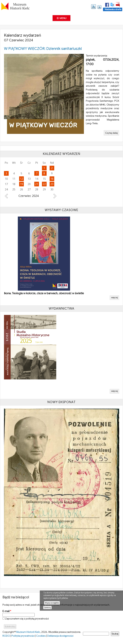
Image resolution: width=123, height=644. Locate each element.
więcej (115, 297)
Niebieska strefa (113, 9)
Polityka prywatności (23, 636)
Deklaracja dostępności (60, 636)
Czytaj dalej (112, 133)
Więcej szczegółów (52, 603)
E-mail (7, 611)
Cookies (41, 636)
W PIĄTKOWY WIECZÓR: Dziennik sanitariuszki (43, 49)
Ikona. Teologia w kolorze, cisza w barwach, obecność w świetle (44, 293)
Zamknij (47, 607)
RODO (6, 636)
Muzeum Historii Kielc (28, 632)
